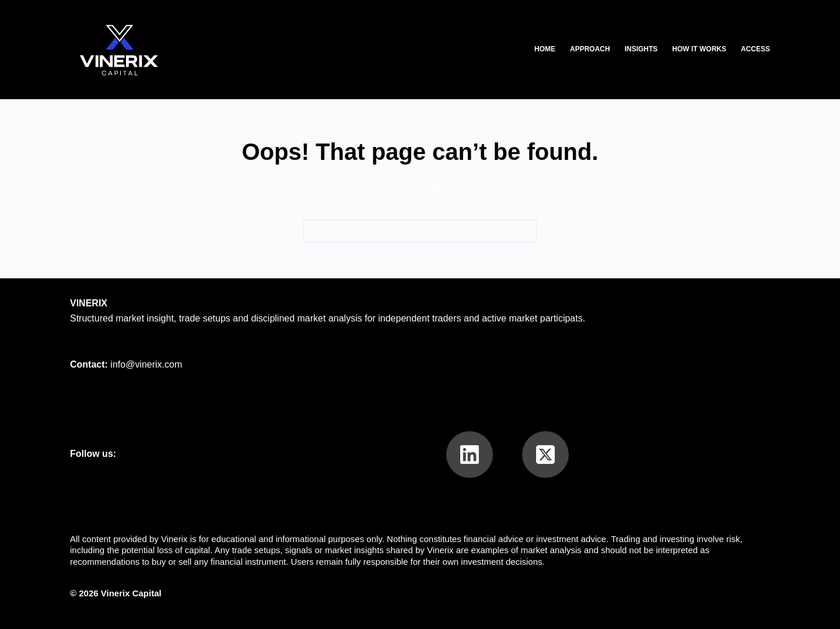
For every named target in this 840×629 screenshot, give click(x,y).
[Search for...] (408, 231)
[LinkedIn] (470, 455)
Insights (641, 49)
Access (755, 49)
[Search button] (525, 231)
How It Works (699, 49)
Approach (590, 49)
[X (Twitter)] (545, 455)
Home (545, 49)
